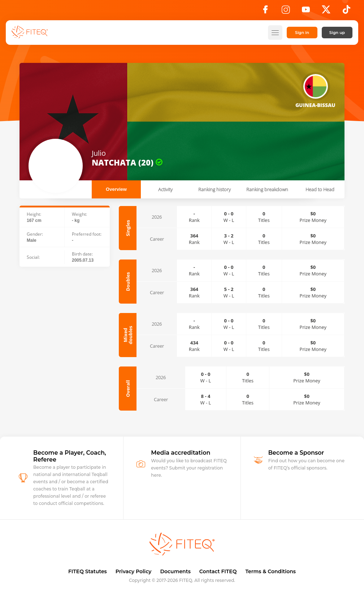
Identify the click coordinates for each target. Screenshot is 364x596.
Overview (116, 189)
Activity (165, 189)
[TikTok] (346, 12)
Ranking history (214, 189)
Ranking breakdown (267, 189)
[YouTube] (306, 12)
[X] (326, 12)
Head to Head (320, 189)
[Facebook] (265, 12)
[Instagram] (286, 12)
